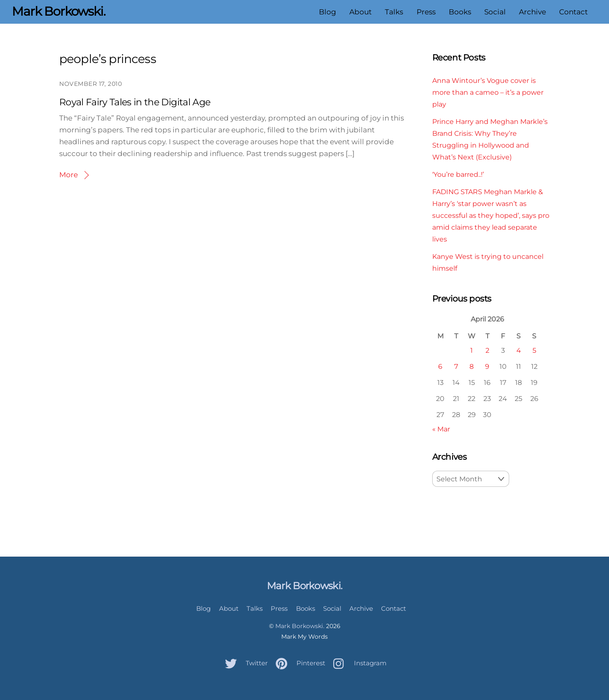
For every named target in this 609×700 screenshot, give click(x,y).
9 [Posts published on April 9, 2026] (487, 366)
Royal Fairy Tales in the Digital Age (135, 102)
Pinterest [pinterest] (298, 663)
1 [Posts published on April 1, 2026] (472, 350)
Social (495, 12)
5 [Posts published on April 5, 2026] (534, 350)
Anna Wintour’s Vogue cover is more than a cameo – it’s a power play (488, 92)
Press (426, 12)
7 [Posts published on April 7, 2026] (456, 366)
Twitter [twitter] (244, 663)
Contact (573, 12)
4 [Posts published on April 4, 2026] (519, 350)
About (361, 12)
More (69, 175)
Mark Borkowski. (300, 626)
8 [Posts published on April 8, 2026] (472, 366)
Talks (394, 12)
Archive (532, 12)
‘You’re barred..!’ (458, 174)
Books (460, 12)
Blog (328, 12)
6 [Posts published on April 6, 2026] (440, 366)
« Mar (441, 429)
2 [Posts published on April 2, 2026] (487, 350)
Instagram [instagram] (358, 663)
